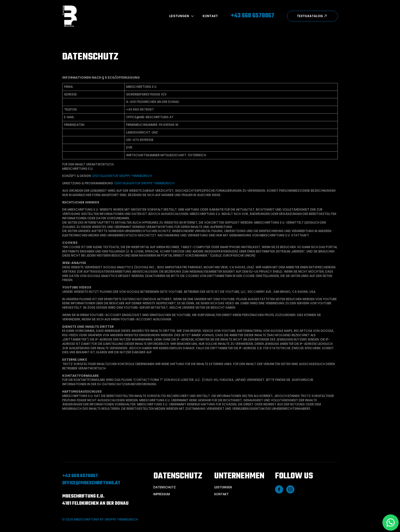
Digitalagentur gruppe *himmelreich (122, 176)
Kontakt (210, 16)
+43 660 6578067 (80, 476)
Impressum (162, 494)
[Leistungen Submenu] (191, 16)
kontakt (221, 494)
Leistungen (179, 16)
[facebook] (279, 489)
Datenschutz (165, 487)
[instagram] (290, 489)
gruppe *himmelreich (121, 519)
